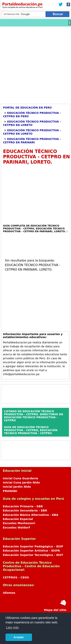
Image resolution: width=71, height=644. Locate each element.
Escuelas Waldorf (16, 528)
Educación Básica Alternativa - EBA (31, 515)
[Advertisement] (35, 64)
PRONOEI (10, 491)
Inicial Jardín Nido (17, 487)
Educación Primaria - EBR (23, 506)
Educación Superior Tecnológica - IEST (33, 555)
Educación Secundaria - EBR (25, 511)
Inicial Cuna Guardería (20, 478)
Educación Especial (18, 519)
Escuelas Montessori (19, 523)
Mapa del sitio (55, 610)
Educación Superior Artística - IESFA (31, 551)
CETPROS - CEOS (16, 577)
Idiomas (9, 593)
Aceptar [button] (19, 637)
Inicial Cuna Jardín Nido (21, 483)
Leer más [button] (12, 627)
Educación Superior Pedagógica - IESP (33, 546)
